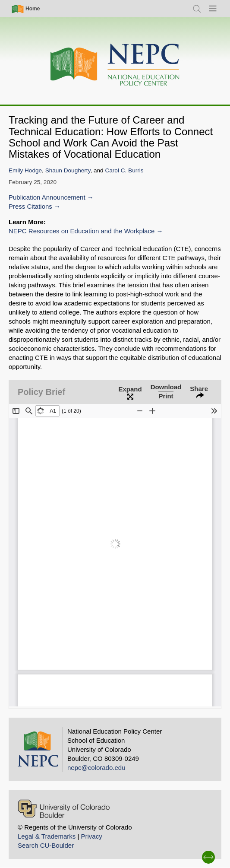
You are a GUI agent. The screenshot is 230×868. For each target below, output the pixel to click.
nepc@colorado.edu (96, 768)
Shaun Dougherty (68, 170)
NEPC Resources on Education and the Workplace (82, 231)
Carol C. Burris (124, 170)
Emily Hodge (25, 170)
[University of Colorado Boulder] (64, 809)
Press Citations (30, 206)
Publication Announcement (47, 197)
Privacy (91, 836)
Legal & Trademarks (47, 836)
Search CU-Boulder (46, 845)
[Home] (115, 65)
